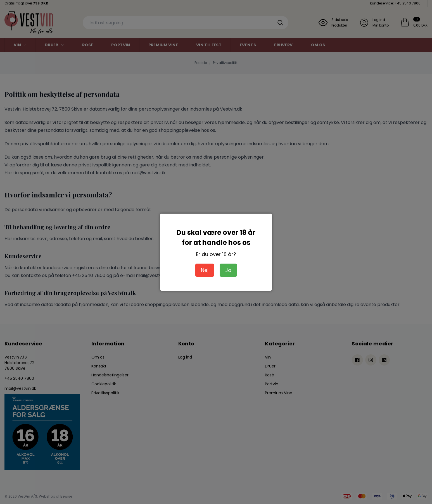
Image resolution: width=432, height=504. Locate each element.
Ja (228, 270)
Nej (205, 270)
